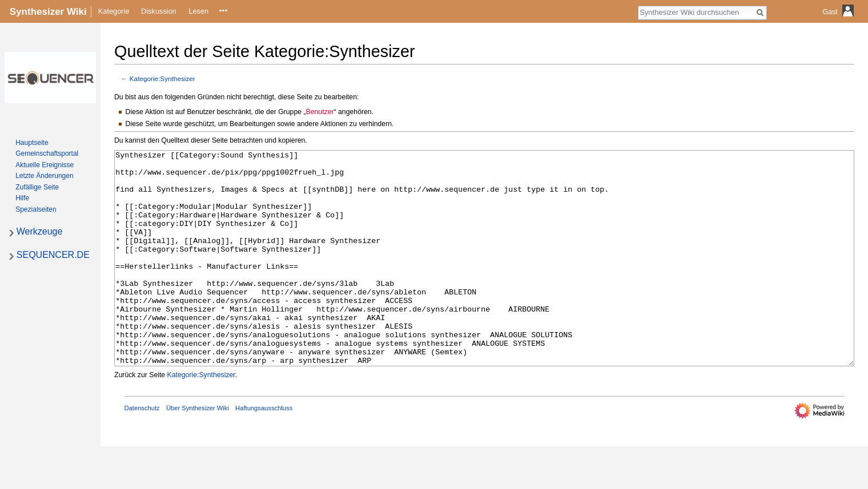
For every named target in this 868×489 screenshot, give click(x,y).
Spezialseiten (36, 209)
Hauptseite (32, 143)
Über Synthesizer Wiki (198, 451)
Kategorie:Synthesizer (162, 78)
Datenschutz (142, 451)
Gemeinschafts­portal (47, 153)
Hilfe (22, 198)
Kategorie (114, 11)
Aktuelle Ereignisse (45, 165)
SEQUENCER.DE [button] (53, 255)
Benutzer (320, 112)
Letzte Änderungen (44, 176)
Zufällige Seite (37, 187)
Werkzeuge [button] (40, 231)
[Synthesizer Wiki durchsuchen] (696, 12)
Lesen (198, 11)
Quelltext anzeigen (227, 11)
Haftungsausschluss (264, 451)
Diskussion (159, 11)
